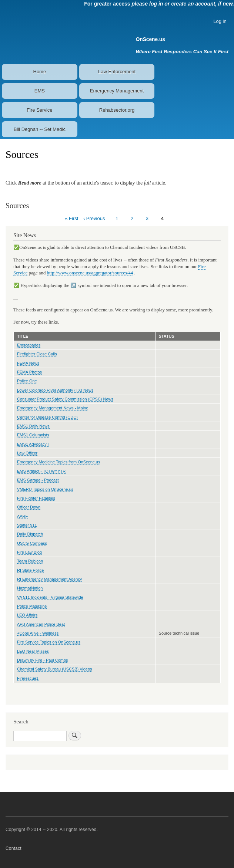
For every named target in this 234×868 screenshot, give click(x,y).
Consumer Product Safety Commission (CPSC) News (65, 399)
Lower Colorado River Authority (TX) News (55, 390)
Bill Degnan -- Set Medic (40, 129)
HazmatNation (30, 588)
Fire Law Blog (29, 552)
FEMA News (28, 363)
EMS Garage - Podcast (38, 480)
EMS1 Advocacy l (33, 444)
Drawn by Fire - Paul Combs (43, 660)
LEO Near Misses (33, 651)
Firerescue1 (28, 678)
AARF (22, 516)
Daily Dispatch (30, 534)
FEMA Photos (29, 372)
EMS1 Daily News (33, 426)
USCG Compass (32, 543)
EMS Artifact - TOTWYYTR (41, 471)
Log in (220, 21)
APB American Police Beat (41, 624)
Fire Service (39, 110)
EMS (40, 91)
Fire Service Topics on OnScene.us (49, 642)
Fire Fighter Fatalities (36, 498)
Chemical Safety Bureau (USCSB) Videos (55, 669)
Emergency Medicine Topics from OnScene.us (58, 462)
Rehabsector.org (117, 110)
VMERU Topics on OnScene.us (45, 489)
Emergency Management (117, 91)
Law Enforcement (117, 72)
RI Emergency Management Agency (49, 579)
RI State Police (30, 570)
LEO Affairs (27, 615)
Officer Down (29, 507)
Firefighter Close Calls (37, 354)
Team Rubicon (30, 561)
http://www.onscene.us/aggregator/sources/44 (90, 273)
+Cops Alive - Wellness (38, 633)
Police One (27, 381)
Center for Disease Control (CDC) (47, 417)
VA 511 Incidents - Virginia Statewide (50, 597)
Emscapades (29, 345)
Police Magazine (32, 606)
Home (40, 72)
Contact (14, 848)
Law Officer (27, 453)
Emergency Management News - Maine (53, 408)
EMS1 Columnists (33, 435)
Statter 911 (27, 525)
